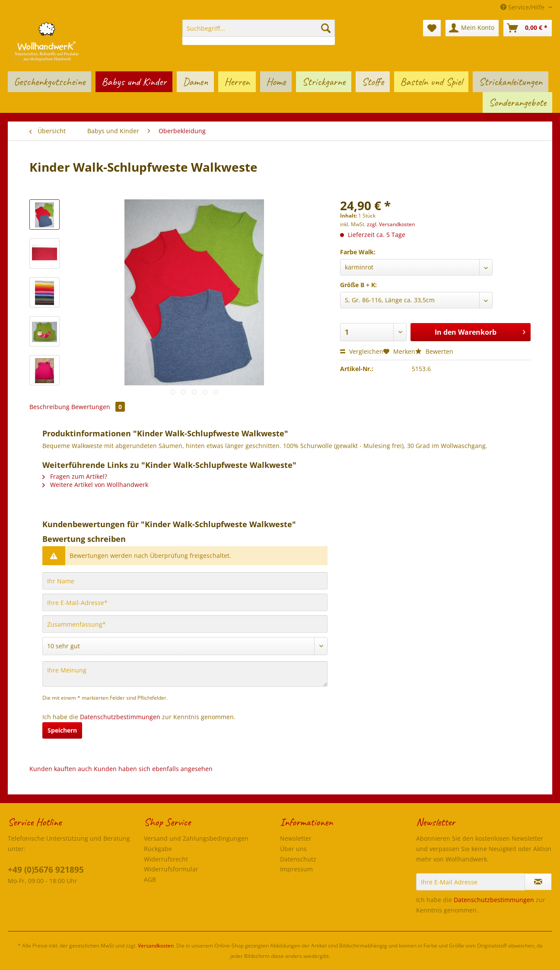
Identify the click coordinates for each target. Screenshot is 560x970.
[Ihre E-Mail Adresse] (471, 882)
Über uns (293, 849)
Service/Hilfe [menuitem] (523, 7)
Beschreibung (49, 407)
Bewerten (434, 351)
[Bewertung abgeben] (185, 646)
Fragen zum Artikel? (75, 476)
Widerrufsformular (171, 869)
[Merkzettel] (432, 28)
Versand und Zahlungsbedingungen (196, 838)
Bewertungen (98, 407)
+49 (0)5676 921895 (46, 870)
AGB (150, 879)
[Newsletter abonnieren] (538, 882)
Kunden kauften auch (61, 769)
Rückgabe (158, 849)
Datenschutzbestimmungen (120, 717)
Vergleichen (362, 351)
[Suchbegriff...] (259, 28)
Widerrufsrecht (166, 859)
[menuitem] (259, 32)
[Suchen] (326, 28)
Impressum (296, 869)
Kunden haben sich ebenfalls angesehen (153, 769)
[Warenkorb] (528, 28)
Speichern (62, 730)
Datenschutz (298, 859)
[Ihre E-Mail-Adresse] (185, 602)
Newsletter (296, 838)
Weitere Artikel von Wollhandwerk (95, 485)
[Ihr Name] (185, 581)
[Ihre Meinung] (185, 674)
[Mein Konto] (472, 28)
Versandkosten (156, 946)
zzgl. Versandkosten (391, 224)
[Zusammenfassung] (185, 624)
